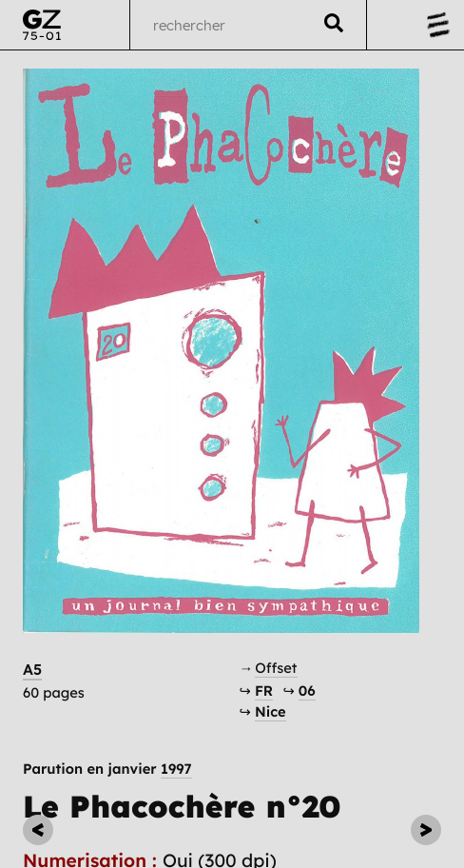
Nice (271, 711)
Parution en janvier (107, 769)
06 (307, 690)
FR (264, 690)
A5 (32, 669)
